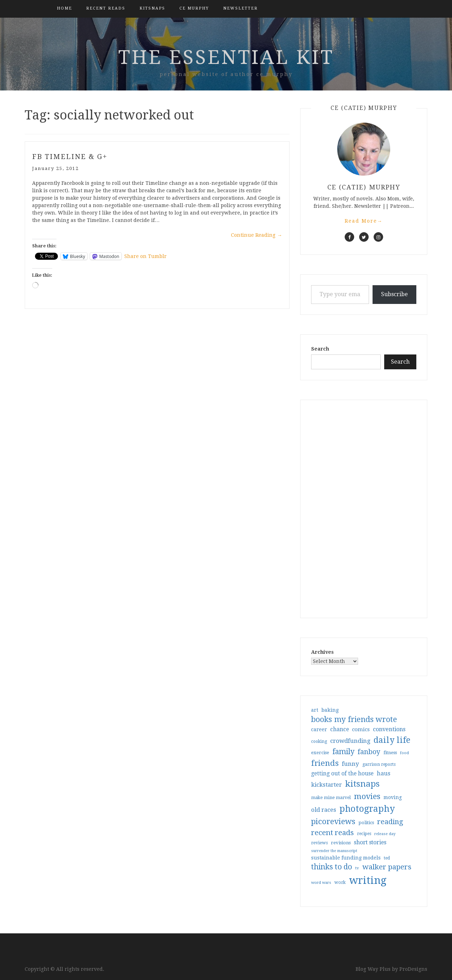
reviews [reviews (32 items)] (319, 843)
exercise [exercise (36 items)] (320, 753)
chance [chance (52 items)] (340, 729)
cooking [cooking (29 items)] (319, 741)
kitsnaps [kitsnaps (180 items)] (362, 784)
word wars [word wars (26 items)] (321, 883)
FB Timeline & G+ (70, 157)
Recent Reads (106, 8)
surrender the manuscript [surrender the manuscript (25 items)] (334, 851)
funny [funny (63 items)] (350, 764)
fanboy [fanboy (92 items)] (369, 752)
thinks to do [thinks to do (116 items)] (332, 867)
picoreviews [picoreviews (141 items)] (333, 821)
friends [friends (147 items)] (325, 763)
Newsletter (240, 8)
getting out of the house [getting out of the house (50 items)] (342, 774)
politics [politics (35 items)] (366, 823)
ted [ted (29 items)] (387, 858)
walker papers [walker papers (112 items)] (387, 867)
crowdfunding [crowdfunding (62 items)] (350, 741)
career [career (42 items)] (319, 729)
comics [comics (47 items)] (361, 729)
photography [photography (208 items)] (367, 809)
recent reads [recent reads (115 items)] (332, 833)
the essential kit (226, 57)
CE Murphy (194, 8)
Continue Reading (257, 235)
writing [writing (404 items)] (368, 880)
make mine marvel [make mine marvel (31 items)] (331, 798)
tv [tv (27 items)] (357, 868)
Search (320, 349)
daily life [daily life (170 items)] (392, 740)
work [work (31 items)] (340, 882)
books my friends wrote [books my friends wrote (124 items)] (354, 719)
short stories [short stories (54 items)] (370, 842)
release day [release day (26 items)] (385, 834)
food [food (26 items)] (405, 753)
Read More (364, 221)
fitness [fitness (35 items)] (390, 753)
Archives (322, 652)
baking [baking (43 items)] (330, 710)
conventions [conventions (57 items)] (389, 729)
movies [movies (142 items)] (367, 796)
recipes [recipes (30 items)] (364, 834)
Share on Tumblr (145, 256)
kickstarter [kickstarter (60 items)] (326, 785)
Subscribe (394, 294)
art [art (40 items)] (315, 710)
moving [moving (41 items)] (393, 797)
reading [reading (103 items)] (390, 822)
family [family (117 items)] (343, 752)
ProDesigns (413, 969)
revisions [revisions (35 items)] (341, 843)
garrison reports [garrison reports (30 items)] (379, 764)
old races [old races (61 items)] (324, 810)
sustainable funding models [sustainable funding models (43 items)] (346, 858)
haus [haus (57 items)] (383, 773)
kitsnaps (152, 8)
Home (64, 8)
